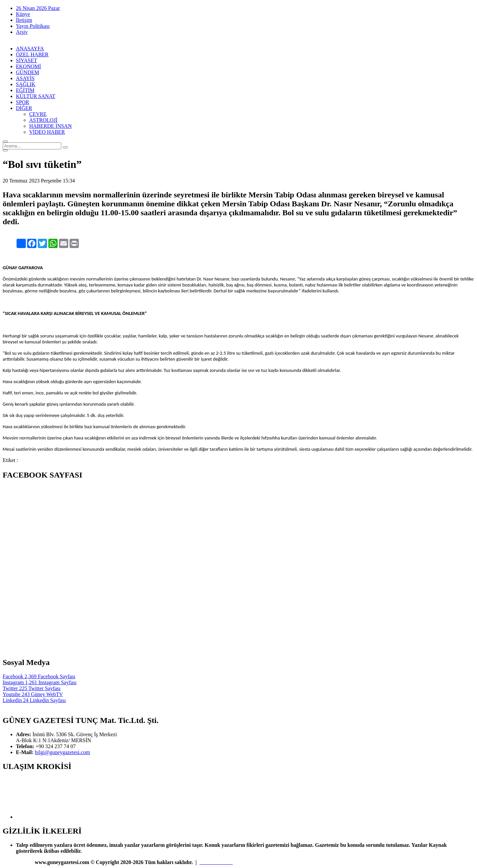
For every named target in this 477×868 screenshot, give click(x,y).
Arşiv (22, 32)
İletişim (24, 20)
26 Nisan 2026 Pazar (38, 8)
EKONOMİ (28, 66)
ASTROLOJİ (43, 120)
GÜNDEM (27, 72)
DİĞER (24, 108)
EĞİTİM (25, 90)
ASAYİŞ (25, 78)
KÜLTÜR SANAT (36, 96)
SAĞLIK (26, 84)
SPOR (23, 102)
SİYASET (26, 60)
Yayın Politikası (33, 26)
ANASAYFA (30, 49)
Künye (23, 14)
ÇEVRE (38, 114)
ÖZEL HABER (32, 54)
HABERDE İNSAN (50, 126)
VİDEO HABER (47, 132)
